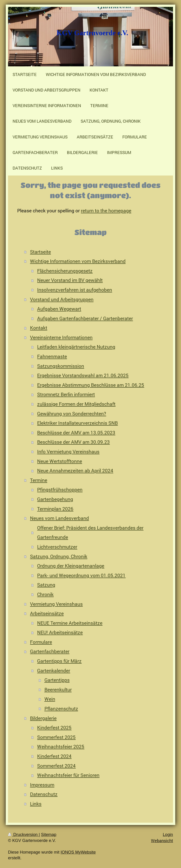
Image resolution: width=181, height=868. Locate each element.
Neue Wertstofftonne (60, 461)
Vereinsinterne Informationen (61, 337)
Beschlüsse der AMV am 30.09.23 (73, 442)
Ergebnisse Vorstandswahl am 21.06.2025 (83, 375)
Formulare (41, 642)
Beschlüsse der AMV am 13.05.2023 (76, 433)
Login (168, 835)
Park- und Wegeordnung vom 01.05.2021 (81, 575)
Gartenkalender (54, 671)
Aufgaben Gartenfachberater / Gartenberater (85, 318)
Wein (50, 699)
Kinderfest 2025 (54, 727)
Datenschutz (44, 794)
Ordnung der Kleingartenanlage (71, 566)
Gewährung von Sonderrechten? (72, 414)
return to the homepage (106, 211)
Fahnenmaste (52, 356)
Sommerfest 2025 (56, 737)
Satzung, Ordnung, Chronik (59, 556)
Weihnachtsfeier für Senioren (68, 775)
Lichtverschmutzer (57, 547)
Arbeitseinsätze (47, 613)
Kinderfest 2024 (54, 756)
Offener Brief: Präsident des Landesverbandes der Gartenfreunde (90, 533)
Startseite (40, 252)
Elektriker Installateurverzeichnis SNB (77, 423)
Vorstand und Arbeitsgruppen (62, 299)
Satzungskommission (61, 366)
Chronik (45, 594)
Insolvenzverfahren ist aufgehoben (75, 290)
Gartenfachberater (50, 651)
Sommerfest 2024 (56, 766)
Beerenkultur (58, 690)
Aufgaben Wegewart (59, 309)
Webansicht (162, 841)
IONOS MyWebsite (78, 852)
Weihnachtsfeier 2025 (61, 746)
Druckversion (23, 835)
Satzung (46, 585)
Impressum (42, 785)
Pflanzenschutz (61, 708)
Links (36, 804)
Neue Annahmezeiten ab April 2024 (75, 471)
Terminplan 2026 (55, 509)
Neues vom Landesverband (59, 518)
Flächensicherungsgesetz (65, 271)
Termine (39, 480)
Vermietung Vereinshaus (56, 604)
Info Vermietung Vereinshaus (68, 452)
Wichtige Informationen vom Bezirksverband (78, 261)
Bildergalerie (43, 718)
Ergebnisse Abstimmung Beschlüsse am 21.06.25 (91, 385)
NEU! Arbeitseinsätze (60, 632)
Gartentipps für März (59, 661)
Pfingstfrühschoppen (60, 489)
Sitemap (49, 835)
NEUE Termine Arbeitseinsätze (70, 623)
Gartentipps (57, 680)
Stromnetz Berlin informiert (66, 394)
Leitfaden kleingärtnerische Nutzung (76, 347)
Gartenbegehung (55, 499)
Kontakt (39, 328)
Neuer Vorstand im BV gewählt (70, 280)
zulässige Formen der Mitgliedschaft (76, 404)
